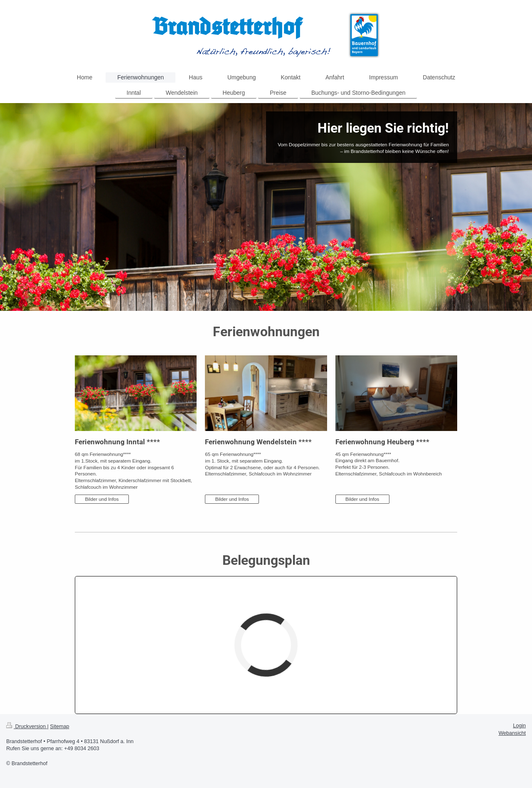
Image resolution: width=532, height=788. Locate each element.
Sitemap (59, 726)
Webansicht (512, 733)
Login (519, 726)
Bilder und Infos (102, 499)
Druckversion (27, 726)
